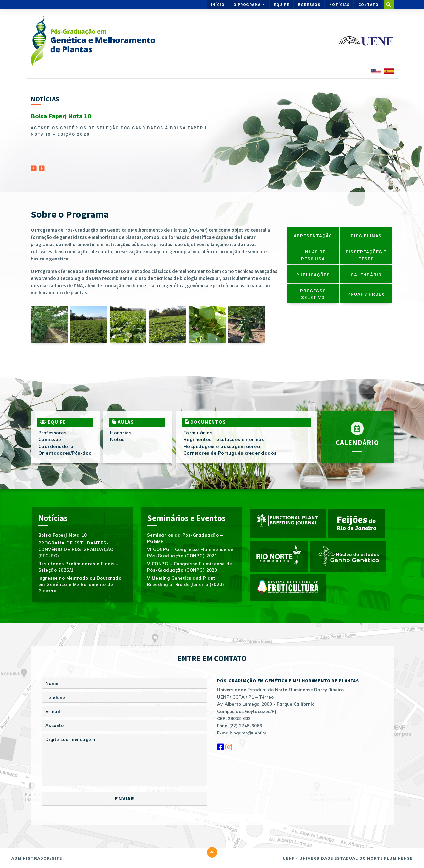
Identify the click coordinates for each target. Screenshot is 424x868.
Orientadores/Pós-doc (65, 453)
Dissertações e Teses (366, 255)
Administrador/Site (37, 858)
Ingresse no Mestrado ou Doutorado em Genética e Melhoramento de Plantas (80, 584)
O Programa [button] (247, 4)
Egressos (309, 4)
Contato (368, 4)
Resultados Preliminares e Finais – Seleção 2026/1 (78, 567)
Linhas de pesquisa (313, 255)
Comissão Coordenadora (56, 443)
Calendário (366, 274)
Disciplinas (366, 236)
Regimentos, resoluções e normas (224, 439)
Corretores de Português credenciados (230, 453)
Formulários (198, 433)
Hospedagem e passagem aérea (222, 446)
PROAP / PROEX (366, 294)
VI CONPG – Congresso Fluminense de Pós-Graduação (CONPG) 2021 (190, 553)
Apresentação (313, 236)
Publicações (313, 274)
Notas (117, 439)
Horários (121, 433)
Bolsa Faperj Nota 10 (61, 116)
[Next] (42, 166)
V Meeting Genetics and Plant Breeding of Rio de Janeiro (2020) (186, 581)
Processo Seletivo (313, 294)
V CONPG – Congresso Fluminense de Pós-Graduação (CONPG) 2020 (190, 567)
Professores (52, 433)
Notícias (339, 4)
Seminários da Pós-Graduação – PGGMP (185, 538)
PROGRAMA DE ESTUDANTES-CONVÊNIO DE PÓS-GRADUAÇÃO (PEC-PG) (76, 549)
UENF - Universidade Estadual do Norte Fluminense (348, 858)
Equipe (281, 4)
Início (218, 4)
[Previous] (34, 166)
